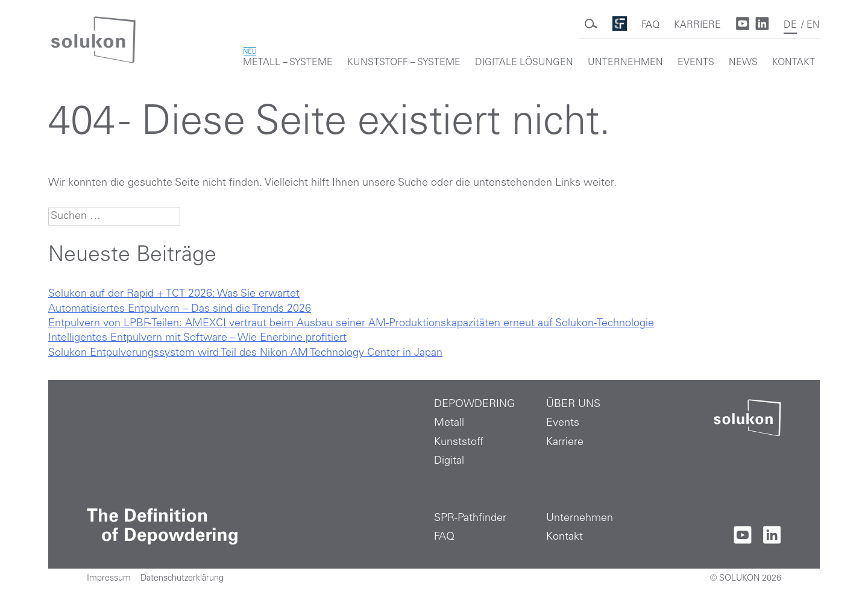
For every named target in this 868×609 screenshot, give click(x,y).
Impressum (109, 579)
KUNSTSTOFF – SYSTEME (404, 63)
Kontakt (565, 537)
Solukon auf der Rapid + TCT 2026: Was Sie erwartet (174, 294)
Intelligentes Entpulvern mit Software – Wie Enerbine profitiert (197, 338)
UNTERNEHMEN (625, 63)
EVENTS (696, 63)
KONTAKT (794, 63)
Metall (449, 423)
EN (813, 25)
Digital (449, 461)
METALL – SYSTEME (288, 58)
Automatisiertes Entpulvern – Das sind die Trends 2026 (180, 309)
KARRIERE (697, 25)
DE (790, 25)
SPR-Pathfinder (470, 519)
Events (563, 423)
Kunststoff (459, 443)
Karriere (565, 443)
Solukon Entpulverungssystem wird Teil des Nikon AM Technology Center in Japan (245, 353)
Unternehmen (580, 519)
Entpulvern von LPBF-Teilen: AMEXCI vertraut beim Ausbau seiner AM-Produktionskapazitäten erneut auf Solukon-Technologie (351, 324)
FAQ (650, 25)
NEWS (743, 63)
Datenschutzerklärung (182, 579)
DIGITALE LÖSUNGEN (524, 63)
